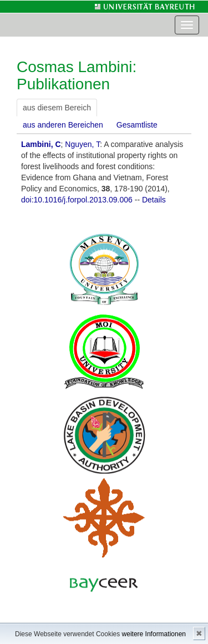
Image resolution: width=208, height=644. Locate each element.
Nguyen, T (82, 144)
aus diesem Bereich (57, 108)
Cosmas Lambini (75, 67)
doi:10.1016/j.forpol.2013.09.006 (77, 200)
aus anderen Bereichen (63, 125)
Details (154, 200)
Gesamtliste (137, 125)
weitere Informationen (154, 634)
